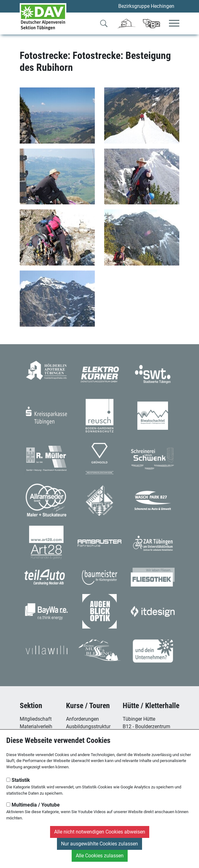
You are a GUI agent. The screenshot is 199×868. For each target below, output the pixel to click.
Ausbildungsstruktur (88, 726)
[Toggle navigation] (174, 24)
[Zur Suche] (104, 25)
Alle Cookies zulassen (100, 856)
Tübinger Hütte (139, 719)
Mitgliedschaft (36, 719)
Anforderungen (82, 719)
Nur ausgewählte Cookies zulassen (99, 844)
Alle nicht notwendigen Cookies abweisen (100, 832)
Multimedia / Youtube (33, 805)
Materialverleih (36, 726)
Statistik (18, 780)
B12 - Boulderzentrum (146, 726)
